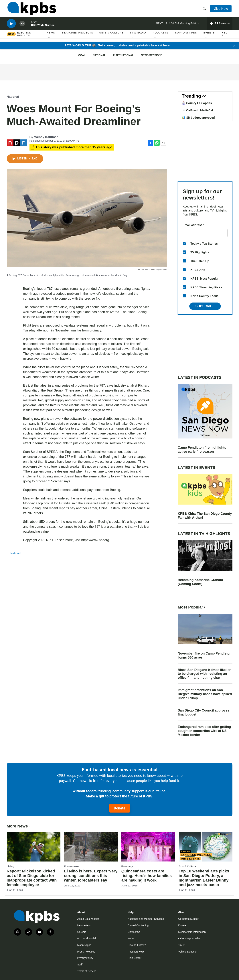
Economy (127, 866)
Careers (82, 932)
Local (81, 55)
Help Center (135, 958)
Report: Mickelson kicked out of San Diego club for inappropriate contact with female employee (32, 878)
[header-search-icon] (205, 10)
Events (209, 36)
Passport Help (136, 952)
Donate (120, 808)
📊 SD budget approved (198, 118)
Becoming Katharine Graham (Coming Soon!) (200, 582)
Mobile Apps (84, 945)
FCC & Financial (87, 938)
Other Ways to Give (189, 938)
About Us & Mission (88, 919)
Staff (80, 965)
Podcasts (160, 36)
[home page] (31, 10)
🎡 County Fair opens (197, 103)
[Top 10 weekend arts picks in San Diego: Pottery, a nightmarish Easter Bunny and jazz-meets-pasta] (206, 847)
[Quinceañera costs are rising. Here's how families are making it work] (148, 847)
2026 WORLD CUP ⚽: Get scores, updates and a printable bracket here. (118, 45)
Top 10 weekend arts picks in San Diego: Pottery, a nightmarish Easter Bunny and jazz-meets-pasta (204, 878)
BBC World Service (43, 28)
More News (19, 826)
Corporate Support (189, 919)
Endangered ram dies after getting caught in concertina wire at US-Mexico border (204, 731)
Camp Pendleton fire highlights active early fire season (202, 450)
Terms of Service (87, 971)
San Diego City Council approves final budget (204, 712)
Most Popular (192, 607)
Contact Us (134, 932)
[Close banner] (234, 46)
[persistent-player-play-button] (11, 26)
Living (10, 866)
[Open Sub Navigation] (49, 42)
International (123, 55)
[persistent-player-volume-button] (22, 26)
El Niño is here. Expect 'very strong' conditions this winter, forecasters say (91, 876)
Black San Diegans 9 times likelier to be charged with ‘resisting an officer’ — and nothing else (204, 674)
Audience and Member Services (146, 919)
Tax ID (182, 945)
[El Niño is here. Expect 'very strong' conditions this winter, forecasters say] (91, 847)
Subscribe (205, 306)
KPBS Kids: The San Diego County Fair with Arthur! (205, 516)
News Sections (152, 55)
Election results (24, 38)
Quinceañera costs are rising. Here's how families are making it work (147, 876)
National (99, 55)
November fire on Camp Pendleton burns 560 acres (205, 655)
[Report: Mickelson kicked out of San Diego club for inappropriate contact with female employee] (34, 847)
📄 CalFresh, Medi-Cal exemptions (197, 112)
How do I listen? (137, 945)
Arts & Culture (111, 36)
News (51, 36)
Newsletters (84, 925)
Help (224, 38)
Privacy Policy (85, 958)
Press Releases (86, 952)
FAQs (131, 938)
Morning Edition (189, 26)
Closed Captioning (138, 925)
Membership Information (192, 932)
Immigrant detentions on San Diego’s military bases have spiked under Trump (205, 694)
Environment (72, 866)
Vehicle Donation (188, 952)
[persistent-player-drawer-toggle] (220, 26)
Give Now (221, 9)
